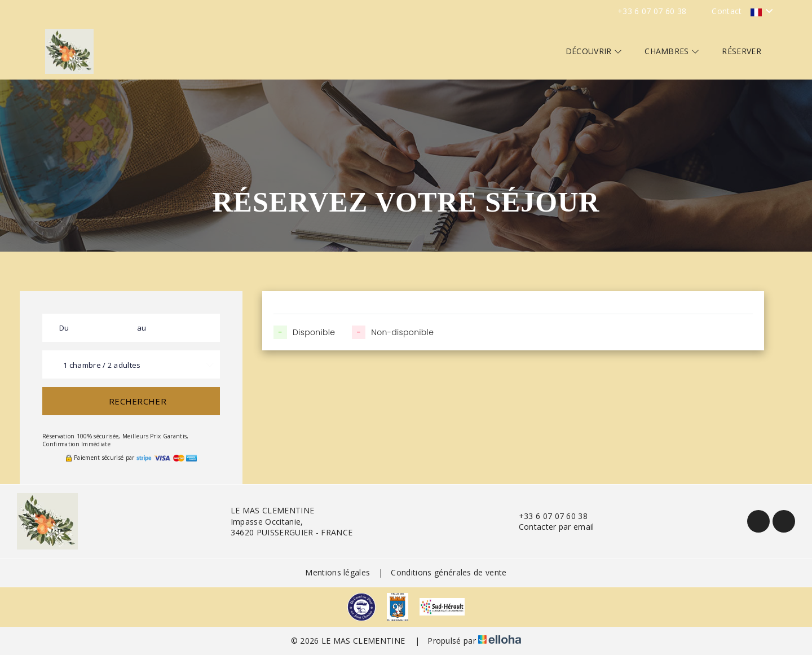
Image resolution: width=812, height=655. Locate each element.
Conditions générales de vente (449, 572)
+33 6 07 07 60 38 (547, 516)
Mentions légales (337, 572)
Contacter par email (550, 527)
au (142, 328)
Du (64, 328)
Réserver (742, 51)
